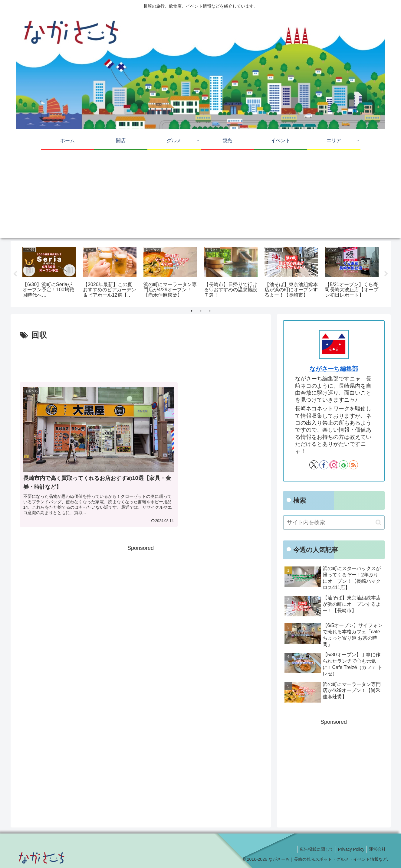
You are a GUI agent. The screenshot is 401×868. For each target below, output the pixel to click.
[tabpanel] (49, 273)
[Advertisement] (201, 196)
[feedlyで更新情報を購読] (343, 465)
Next (386, 274)
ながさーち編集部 (334, 369)
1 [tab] (192, 311)
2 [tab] (201, 311)
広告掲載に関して (312, 849)
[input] (334, 522)
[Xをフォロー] (314, 465)
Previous (15, 274)
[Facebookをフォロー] (324, 465)
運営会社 (376, 849)
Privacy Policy (348, 849)
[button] (378, 522)
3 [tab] (210, 311)
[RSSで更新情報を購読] (353, 465)
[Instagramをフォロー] (334, 465)
